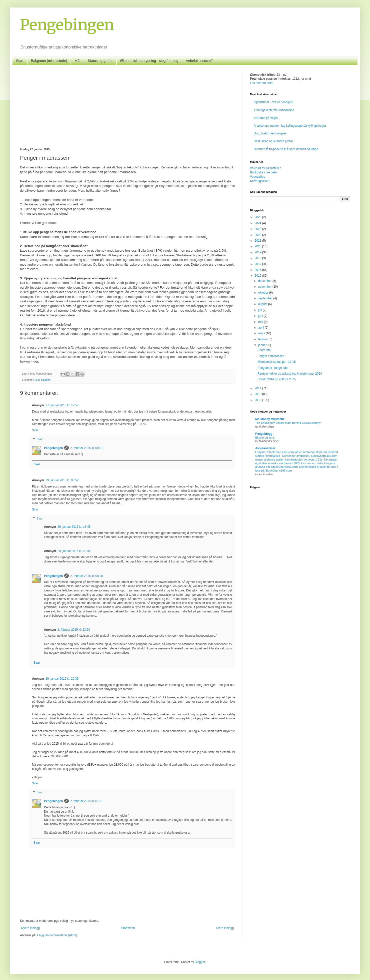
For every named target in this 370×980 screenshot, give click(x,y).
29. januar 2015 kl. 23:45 (74, 551)
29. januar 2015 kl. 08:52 (62, 480)
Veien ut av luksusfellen (266, 168)
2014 (258, 388)
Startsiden (128, 928)
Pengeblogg (264, 434)
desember (265, 281)
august (263, 304)
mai (261, 322)
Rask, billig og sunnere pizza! (273, 141)
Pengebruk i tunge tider (273, 368)
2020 (258, 246)
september (266, 298)
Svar (35, 430)
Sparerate (264, 350)
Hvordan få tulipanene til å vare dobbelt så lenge (286, 149)
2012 (258, 400)
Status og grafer (100, 61)
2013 (258, 394)
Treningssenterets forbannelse (274, 110)
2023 (258, 229)
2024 (258, 223)
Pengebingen (67, 25)
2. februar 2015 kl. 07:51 (86, 801)
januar (263, 345)
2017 (258, 264)
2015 (258, 276)
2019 (258, 252)
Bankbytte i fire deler (264, 172)
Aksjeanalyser (265, 448)
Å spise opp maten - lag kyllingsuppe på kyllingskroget (290, 126)
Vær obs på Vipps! (266, 118)
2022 (258, 235)
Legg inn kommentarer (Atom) (57, 935)
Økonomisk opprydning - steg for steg (149, 61)
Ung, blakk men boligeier (270, 133)
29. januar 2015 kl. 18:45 (74, 527)
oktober (264, 293)
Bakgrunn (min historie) (49, 61)
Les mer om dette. (262, 83)
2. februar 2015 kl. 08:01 (86, 448)
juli (260, 310)
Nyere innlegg (30, 928)
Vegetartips (257, 177)
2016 (258, 270)
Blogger (200, 962)
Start (20, 61)
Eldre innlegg (225, 928)
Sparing (46, 380)
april (261, 328)
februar (263, 339)
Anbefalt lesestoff (199, 61)
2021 (258, 241)
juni (261, 316)
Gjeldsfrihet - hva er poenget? (273, 102)
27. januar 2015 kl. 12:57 (62, 405)
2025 (258, 217)
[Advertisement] (127, 110)
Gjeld (37, 380)
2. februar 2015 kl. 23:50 (74, 630)
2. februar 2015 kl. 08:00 (86, 576)
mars (262, 333)
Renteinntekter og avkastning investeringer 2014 (290, 374)
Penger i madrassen (271, 356)
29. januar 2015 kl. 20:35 (62, 679)
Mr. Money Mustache (270, 419)
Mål (77, 61)
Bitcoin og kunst (265, 438)
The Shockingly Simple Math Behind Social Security (288, 423)
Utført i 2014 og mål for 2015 (277, 379)
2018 (258, 258)
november (265, 287)
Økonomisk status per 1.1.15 (277, 362)
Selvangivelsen (260, 181)
